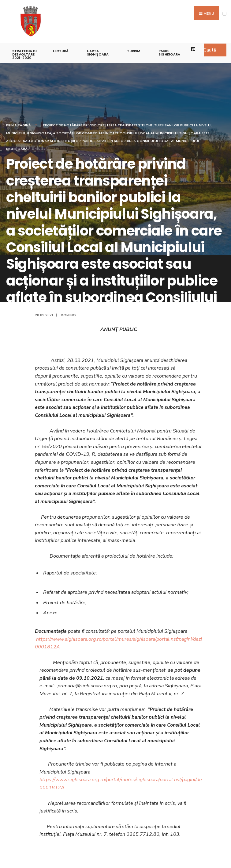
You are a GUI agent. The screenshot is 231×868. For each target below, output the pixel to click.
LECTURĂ (61, 51)
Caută (210, 50)
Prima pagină (19, 125)
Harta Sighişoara (98, 53)
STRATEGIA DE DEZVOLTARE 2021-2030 (25, 54)
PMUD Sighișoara (169, 53)
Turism (134, 51)
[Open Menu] (224, 14)
